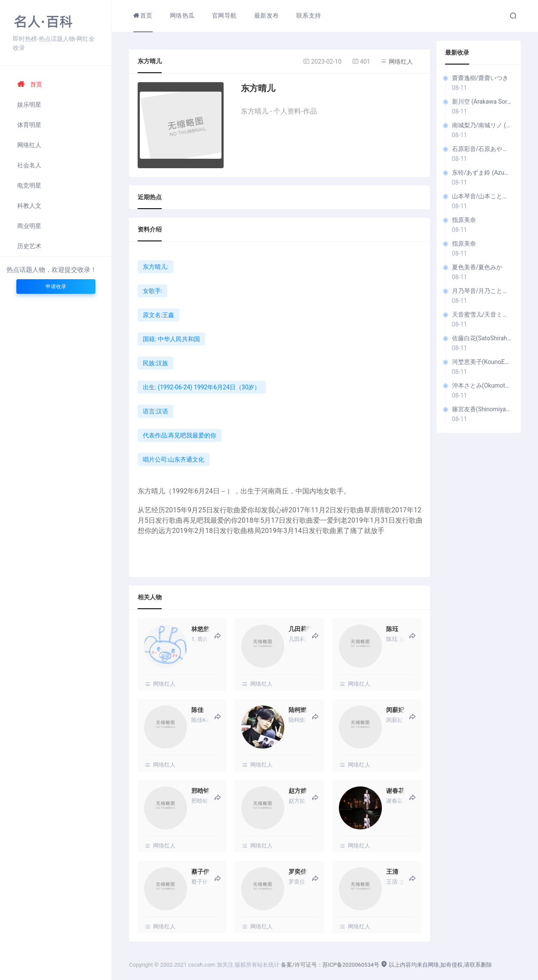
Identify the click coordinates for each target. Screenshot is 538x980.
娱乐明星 (29, 105)
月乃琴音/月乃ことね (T (482, 291)
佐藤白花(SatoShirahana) (482, 338)
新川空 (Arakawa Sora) (482, 102)
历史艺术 (29, 246)
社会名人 (29, 165)
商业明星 (29, 226)
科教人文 (29, 206)
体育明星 (29, 125)
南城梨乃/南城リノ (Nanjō (482, 125)
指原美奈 (464, 220)
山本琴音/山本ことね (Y (482, 196)
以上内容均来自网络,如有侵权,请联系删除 (436, 965)
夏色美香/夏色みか (477, 267)
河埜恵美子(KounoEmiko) (482, 362)
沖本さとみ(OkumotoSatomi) (482, 385)
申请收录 (56, 287)
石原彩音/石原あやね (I (482, 149)
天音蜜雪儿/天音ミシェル (482, 314)
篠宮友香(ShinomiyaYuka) (482, 409)
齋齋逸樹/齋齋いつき (480, 78)
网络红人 (29, 145)
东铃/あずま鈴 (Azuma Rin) (482, 173)
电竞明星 (29, 185)
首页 (30, 84)
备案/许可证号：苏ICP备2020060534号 (330, 965)
